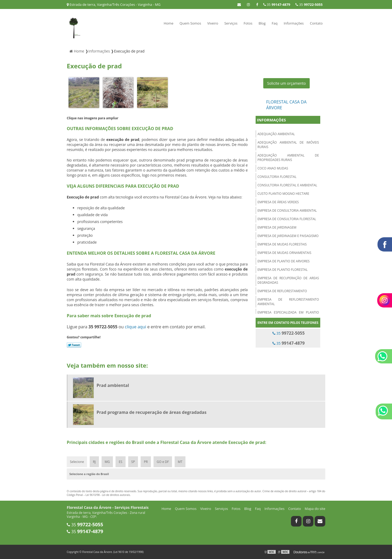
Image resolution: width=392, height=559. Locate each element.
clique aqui (135, 327)
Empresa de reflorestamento (282, 291)
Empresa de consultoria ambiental (287, 210)
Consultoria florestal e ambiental (287, 185)
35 (309, 4)
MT (180, 462)
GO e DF (163, 462)
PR (146, 462)
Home (168, 23)
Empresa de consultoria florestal (287, 219)
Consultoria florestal (277, 177)
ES (120, 462)
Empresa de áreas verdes (278, 202)
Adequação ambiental (276, 134)
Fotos (248, 23)
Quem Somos (190, 23)
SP (133, 462)
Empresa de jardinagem (277, 227)
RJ (94, 462)
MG (107, 462)
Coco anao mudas (273, 168)
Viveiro (213, 23)
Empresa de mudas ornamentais (284, 253)
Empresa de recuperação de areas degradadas (288, 280)
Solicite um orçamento (287, 83)
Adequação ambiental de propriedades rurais (288, 158)
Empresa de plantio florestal (283, 270)
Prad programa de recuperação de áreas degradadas (152, 412)
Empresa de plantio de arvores (284, 261)
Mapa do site (315, 509)
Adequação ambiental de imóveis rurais (288, 145)
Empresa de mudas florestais (282, 244)
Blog (262, 23)
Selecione (77, 462)
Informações (294, 23)
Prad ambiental (113, 385)
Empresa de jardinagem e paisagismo (288, 236)
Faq (275, 23)
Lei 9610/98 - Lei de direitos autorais (108, 495)
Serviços (231, 23)
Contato (316, 23)
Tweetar (74, 345)
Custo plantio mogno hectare (283, 194)
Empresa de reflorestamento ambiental (288, 302)
